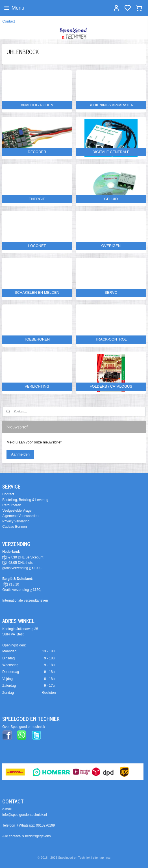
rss (108, 858)
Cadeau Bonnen (15, 527)
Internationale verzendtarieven (25, 600)
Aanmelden (20, 454)
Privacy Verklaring (16, 521)
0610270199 (46, 825)
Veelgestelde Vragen (18, 511)
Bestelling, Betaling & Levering (25, 500)
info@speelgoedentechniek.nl (25, 815)
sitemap (98, 858)
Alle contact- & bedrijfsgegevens (26, 836)
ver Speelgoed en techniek (25, 727)
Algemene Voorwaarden (20, 516)
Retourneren (12, 505)
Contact (9, 21)
